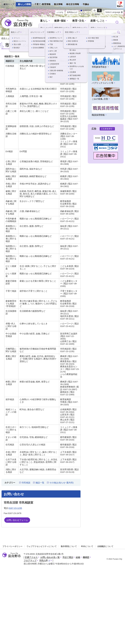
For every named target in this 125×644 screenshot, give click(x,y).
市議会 (86, 4)
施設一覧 (40, 483)
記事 (30, 38)
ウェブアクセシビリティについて (42, 546)
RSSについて (87, 546)
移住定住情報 (72, 5)
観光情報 (57, 5)
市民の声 (45, 561)
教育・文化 (78, 21)
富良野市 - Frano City (18, 23)
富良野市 (11, 555)
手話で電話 (68, 557)
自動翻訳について (105, 546)
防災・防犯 (95, 25)
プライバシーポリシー (12, 546)
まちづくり (61, 25)
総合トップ (9, 4)
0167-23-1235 (15, 508)
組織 (78, 557)
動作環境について (69, 546)
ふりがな (60, 12)
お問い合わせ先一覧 (50, 557)
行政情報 (79, 25)
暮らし (45, 21)
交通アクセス (31, 557)
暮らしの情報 (24, 4)
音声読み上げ (72, 12)
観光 (46, 25)
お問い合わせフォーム (17, 520)
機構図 (86, 557)
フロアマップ (30, 561)
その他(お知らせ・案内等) (62, 483)
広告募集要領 (107, 129)
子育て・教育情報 (42, 4)
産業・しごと (97, 21)
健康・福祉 (61, 21)
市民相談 (26, 483)
